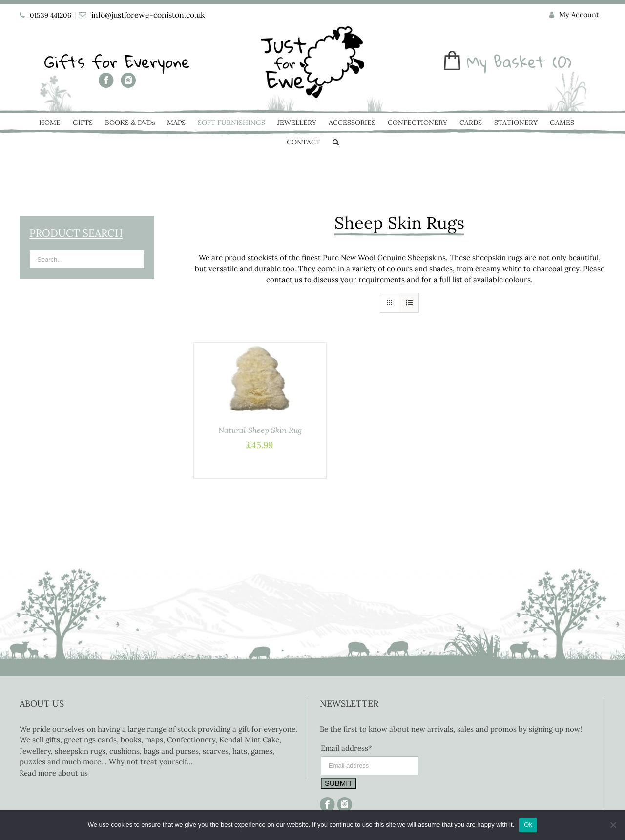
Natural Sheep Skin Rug (260, 430)
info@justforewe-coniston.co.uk (148, 15)
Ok (528, 825)
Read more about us (54, 773)
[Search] (336, 143)
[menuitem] (574, 15)
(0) (562, 62)
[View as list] (409, 303)
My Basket (506, 62)
